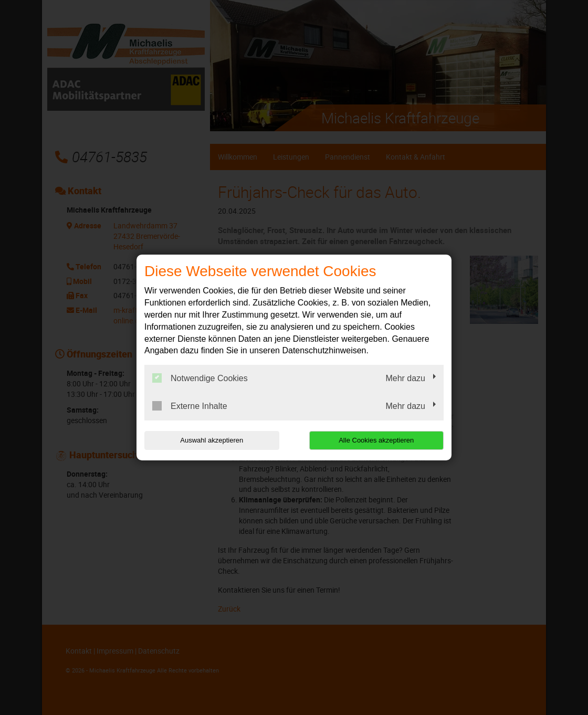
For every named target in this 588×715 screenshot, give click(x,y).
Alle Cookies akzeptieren (376, 440)
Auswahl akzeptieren (212, 440)
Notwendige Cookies (200, 378)
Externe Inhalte (190, 406)
